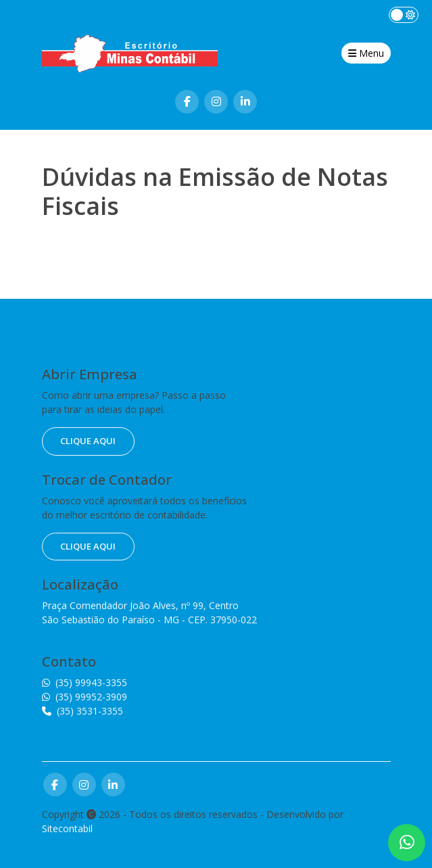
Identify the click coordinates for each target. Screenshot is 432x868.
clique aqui (88, 441)
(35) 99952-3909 (85, 697)
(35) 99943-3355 (85, 682)
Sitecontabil (67, 828)
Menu (366, 53)
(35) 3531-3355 (82, 711)
